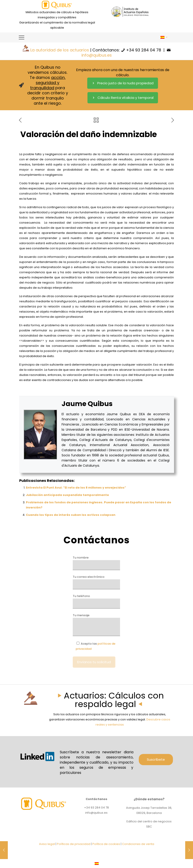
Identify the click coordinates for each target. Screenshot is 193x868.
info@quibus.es (97, 55)
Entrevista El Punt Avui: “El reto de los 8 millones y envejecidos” (76, 488)
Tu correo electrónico (96, 582)
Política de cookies (106, 844)
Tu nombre (96, 563)
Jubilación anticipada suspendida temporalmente (67, 495)
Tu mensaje (96, 625)
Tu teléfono (96, 601)
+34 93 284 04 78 (144, 50)
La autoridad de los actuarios (60, 50)
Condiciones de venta (138, 844)
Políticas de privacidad (74, 844)
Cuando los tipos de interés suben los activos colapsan (71, 515)
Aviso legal (47, 844)
